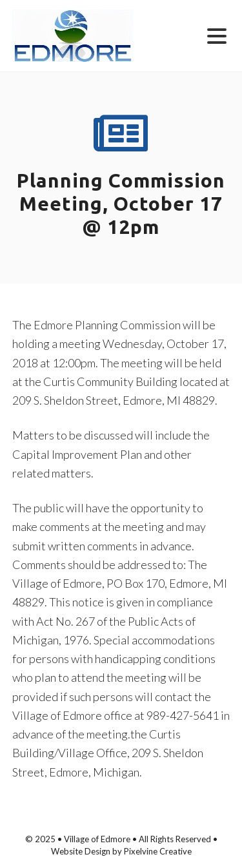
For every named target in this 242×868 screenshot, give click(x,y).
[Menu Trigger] (217, 35)
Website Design (81, 851)
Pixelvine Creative (158, 851)
